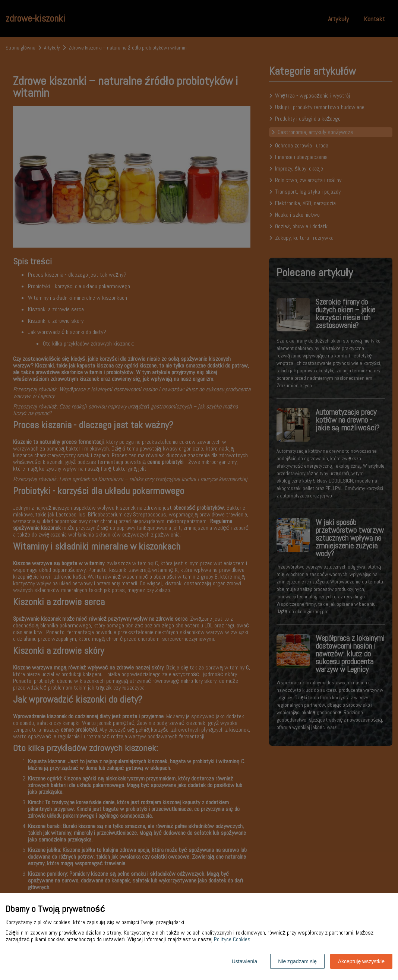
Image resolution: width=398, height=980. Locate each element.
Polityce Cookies (232, 939)
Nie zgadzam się (297, 961)
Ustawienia (244, 961)
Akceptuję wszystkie (361, 961)
